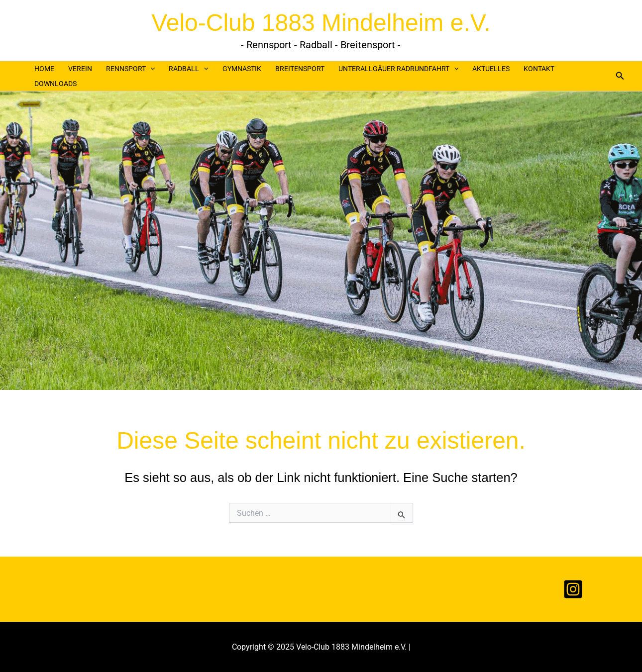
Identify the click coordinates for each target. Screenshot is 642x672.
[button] (620, 76)
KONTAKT (539, 69)
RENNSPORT (130, 69)
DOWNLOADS (55, 84)
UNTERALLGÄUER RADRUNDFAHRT (398, 69)
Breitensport (300, 69)
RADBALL (188, 69)
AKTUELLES (491, 69)
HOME (44, 69)
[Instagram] (573, 589)
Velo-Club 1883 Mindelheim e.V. (321, 23)
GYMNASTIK (242, 69)
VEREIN (80, 69)
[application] (150, 69)
